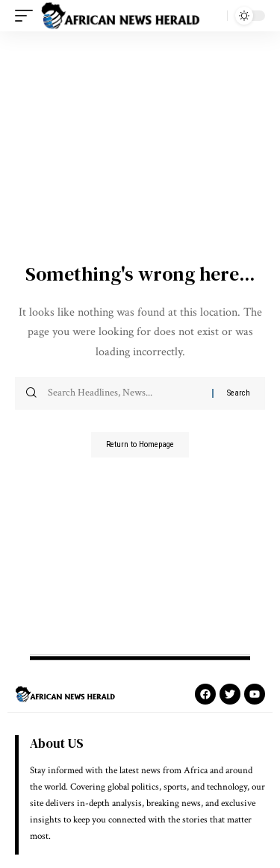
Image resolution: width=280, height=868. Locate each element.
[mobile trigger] (28, 16)
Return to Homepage (140, 444)
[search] (212, 16)
